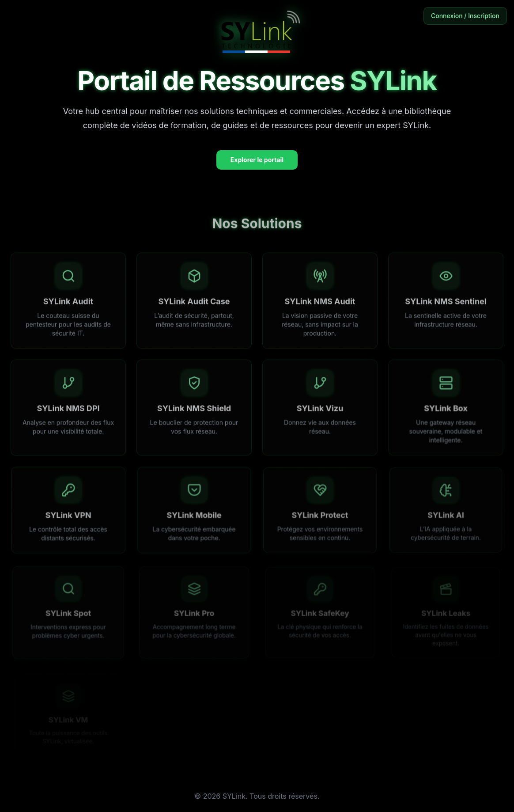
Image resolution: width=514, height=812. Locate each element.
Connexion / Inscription (465, 16)
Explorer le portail (257, 160)
